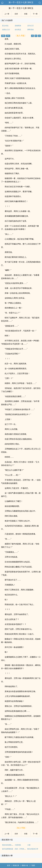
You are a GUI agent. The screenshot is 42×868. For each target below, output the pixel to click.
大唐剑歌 (18, 845)
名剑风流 (18, 30)
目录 (16, 14)
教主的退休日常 (33, 849)
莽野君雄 (30, 30)
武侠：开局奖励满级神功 (23, 849)
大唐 (29, 845)
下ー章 (35, 14)
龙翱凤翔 (18, 26)
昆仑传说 (5, 26)
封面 (26, 14)
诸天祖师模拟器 (8, 849)
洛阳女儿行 (6, 30)
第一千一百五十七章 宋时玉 (21, 2)
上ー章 (7, 14)
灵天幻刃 (30, 26)
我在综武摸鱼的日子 (9, 845)
